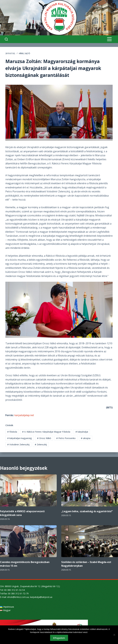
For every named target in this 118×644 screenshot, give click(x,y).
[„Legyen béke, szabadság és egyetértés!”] (90, 490)
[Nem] (114, 635)
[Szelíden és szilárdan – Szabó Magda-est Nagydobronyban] (90, 541)
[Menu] (109, 39)
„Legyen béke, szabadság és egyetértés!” (87, 511)
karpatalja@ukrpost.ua (41, 597)
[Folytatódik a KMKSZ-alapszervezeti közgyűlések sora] (28, 490)
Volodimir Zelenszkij (18, 444)
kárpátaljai (82, 432)
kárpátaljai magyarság (20, 438)
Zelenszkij (41, 444)
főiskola (12, 432)
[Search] (6, 39)
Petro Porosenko (66, 438)
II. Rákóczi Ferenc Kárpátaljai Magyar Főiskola (46, 432)
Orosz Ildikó (44, 438)
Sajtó (27, 53)
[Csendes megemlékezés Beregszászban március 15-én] (28, 541)
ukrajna (86, 438)
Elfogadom (59, 638)
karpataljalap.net (24, 415)
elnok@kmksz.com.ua (18, 597)
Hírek (21, 53)
